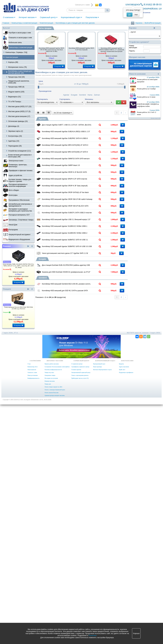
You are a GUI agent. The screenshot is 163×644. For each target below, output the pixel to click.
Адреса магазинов (124, 606)
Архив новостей (155, 118)
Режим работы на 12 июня (146, 97)
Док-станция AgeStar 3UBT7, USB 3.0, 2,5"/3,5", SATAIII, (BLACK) (78, 124)
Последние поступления (51, 618)
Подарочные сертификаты (126, 612)
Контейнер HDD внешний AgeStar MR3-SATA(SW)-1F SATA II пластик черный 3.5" (78, 178)
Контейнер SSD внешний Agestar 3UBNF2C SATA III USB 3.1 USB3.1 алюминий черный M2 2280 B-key (78, 429)
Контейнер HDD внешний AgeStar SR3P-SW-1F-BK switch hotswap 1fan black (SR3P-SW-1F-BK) (52, 50)
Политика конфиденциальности (53, 609)
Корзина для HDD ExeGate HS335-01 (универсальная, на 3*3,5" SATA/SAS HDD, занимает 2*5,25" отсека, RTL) (78, 507)
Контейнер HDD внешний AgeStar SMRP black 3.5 (77, 231)
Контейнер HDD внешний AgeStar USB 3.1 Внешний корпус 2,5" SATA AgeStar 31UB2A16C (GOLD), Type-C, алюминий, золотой (78, 376)
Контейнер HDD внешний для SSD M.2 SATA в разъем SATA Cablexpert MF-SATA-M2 (78, 547)
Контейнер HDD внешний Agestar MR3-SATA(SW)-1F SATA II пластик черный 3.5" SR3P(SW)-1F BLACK (78, 197)
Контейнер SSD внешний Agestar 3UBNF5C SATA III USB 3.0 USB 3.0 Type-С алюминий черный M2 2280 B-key (78, 448)
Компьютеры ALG (33, 606)
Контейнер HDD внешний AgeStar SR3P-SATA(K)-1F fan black (78, 303)
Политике (93, 635)
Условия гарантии (76, 609)
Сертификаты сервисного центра (80, 606)
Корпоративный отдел (72, 17)
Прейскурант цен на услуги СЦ (80, 618)
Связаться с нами (32, 612)
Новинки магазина (50, 621)
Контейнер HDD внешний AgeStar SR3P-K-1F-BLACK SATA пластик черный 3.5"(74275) (78, 250)
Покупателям (92, 17)
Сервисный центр (49, 17)
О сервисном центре (77, 603)
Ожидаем (16, 289)
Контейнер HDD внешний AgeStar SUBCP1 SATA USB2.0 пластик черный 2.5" (78, 357)
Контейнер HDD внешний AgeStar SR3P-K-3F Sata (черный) (82, 49)
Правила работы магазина (52, 603)
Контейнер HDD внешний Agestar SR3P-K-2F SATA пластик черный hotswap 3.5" (78, 268)
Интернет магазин (28, 17)
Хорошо (136, 633)
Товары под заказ (49, 612)
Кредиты (121, 603)
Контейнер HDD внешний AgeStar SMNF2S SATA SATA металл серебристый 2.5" (78, 214)
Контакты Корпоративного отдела (102, 609)
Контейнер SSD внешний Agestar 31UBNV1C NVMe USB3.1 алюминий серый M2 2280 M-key (78, 393)
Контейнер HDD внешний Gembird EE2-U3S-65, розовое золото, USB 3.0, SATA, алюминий (78, 529)
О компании (9, 17)
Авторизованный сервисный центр (81, 612)
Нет (136, 15)
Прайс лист (122, 609)
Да (130, 15)
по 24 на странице (63, 113)
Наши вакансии (32, 609)
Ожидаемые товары (50, 615)
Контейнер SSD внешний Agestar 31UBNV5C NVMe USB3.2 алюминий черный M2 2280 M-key (78, 411)
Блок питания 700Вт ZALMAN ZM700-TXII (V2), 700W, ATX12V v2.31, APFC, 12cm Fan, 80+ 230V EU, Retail (18, 266)
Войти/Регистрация (153, 23)
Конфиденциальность (33, 618)
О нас (29, 603)
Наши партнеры (98, 606)
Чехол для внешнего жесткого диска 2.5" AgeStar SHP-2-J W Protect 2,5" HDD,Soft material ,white (78, 465)
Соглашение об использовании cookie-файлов (57, 606)
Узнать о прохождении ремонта (80, 615)
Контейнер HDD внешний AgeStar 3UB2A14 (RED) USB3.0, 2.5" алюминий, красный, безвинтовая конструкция (111, 50)
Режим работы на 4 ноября (146, 89)
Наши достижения (33, 615)
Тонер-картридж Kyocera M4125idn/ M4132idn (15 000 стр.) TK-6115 (18, 308)
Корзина (139, 23)
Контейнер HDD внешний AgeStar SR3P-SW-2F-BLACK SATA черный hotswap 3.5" (78, 339)
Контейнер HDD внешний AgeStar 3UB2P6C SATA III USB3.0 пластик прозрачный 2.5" (78, 160)
